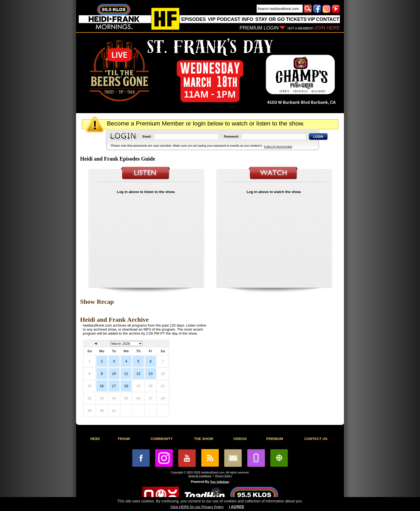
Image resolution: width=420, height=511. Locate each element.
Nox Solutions (220, 482)
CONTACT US (316, 439)
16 (102, 386)
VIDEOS (240, 439)
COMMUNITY (162, 439)
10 (114, 374)
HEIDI (95, 439)
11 (126, 374)
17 (114, 386)
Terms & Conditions (200, 476)
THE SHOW (204, 439)
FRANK (124, 439)
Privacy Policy (224, 476)
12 (138, 374)
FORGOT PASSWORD (278, 147)
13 (151, 374)
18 (126, 386)
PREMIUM (275, 439)
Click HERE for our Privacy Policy (197, 507)
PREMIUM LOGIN (259, 28)
